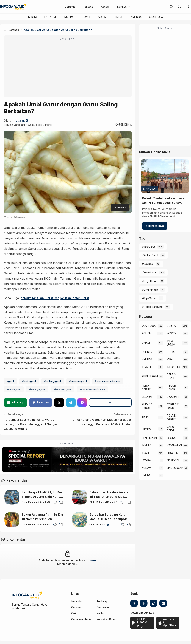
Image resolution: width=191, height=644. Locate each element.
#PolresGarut (150, 255)
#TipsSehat (149, 298)
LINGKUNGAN (175, 468)
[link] (171, 7)
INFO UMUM (171, 343)
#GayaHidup (150, 281)
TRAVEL (86, 17)
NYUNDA (136, 17)
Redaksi (76, 607)
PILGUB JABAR (171, 387)
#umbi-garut (29, 381)
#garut (10, 381)
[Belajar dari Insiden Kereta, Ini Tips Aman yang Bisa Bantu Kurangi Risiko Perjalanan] (80, 497)
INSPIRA (69, 17)
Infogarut (18, 120)
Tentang (88, 7)
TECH (145, 453)
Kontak (105, 7)
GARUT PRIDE (171, 429)
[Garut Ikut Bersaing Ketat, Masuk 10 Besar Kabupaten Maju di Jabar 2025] (80, 520)
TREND (119, 17)
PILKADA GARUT (147, 406)
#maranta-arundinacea (108, 381)
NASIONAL (173, 460)
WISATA (172, 333)
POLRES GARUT (172, 417)
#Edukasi (148, 264)
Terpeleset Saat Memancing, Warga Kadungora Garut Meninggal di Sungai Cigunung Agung (30, 424)
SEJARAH (148, 397)
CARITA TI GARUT (173, 406)
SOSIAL (103, 17)
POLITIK (147, 333)
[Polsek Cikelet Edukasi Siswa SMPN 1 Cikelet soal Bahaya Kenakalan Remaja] (165, 176)
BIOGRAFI (173, 397)
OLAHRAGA (156, 17)
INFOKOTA (173, 367)
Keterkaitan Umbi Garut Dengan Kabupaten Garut (55, 298)
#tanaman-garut (78, 381)
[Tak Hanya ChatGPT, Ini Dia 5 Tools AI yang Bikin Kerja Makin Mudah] (12, 497)
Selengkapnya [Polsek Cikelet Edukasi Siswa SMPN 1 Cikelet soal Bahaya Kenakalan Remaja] (155, 226)
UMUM (146, 475)
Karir (74, 613)
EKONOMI (50, 17)
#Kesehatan (149, 272)
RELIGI (145, 417)
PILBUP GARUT (146, 387)
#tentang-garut (53, 381)
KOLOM (146, 468)
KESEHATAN (174, 445)
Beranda (70, 7)
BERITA (33, 17)
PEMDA (146, 429)
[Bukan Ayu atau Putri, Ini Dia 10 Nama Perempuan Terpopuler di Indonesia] (12, 520)
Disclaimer (103, 607)
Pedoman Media (81, 619)
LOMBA (146, 460)
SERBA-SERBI (172, 376)
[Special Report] (68, 459)
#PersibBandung (152, 307)
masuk (92, 560)
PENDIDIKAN (149, 438)
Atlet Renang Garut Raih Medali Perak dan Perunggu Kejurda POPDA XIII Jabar (102, 422)
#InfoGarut (149, 247)
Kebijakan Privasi (107, 619)
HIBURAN (173, 453)
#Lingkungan (150, 290)
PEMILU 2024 (150, 376)
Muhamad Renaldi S (39, 502)
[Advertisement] (68, 69)
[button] (179, 7)
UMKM (146, 343)
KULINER (147, 352)
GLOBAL (172, 438)
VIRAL (170, 359)
